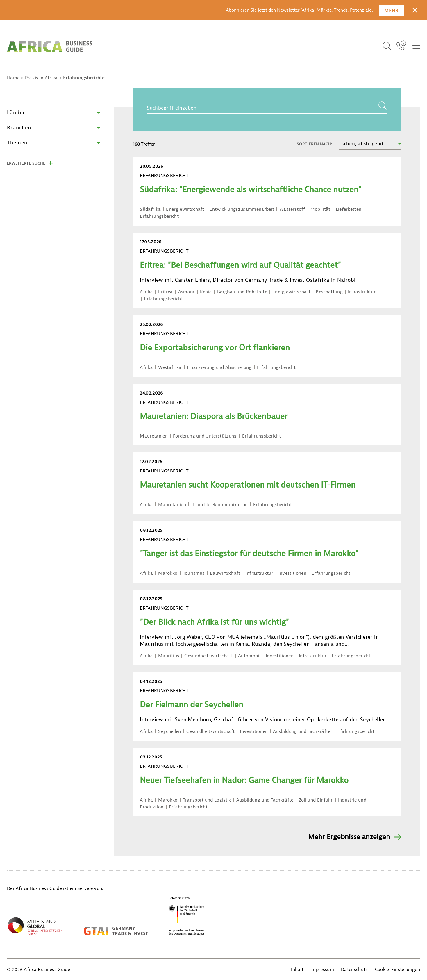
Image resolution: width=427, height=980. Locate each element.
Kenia (206, 292)
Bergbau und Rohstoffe (242, 292)
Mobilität (320, 209)
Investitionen (292, 573)
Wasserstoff (292, 209)
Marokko (168, 573)
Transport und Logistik (207, 800)
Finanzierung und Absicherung (219, 367)
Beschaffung (329, 292)
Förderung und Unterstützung (205, 436)
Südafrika (150, 209)
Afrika (146, 292)
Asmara (186, 292)
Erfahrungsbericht (159, 216)
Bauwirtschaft (225, 573)
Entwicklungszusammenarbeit (242, 209)
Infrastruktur (362, 292)
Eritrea (165, 292)
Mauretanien (154, 436)
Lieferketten (349, 209)
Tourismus (194, 573)
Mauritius (169, 656)
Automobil (249, 656)
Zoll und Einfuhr (316, 800)
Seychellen (169, 731)
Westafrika (170, 367)
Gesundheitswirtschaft (209, 656)
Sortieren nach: (315, 144)
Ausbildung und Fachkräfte (302, 731)
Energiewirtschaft (185, 209)
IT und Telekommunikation (220, 505)
